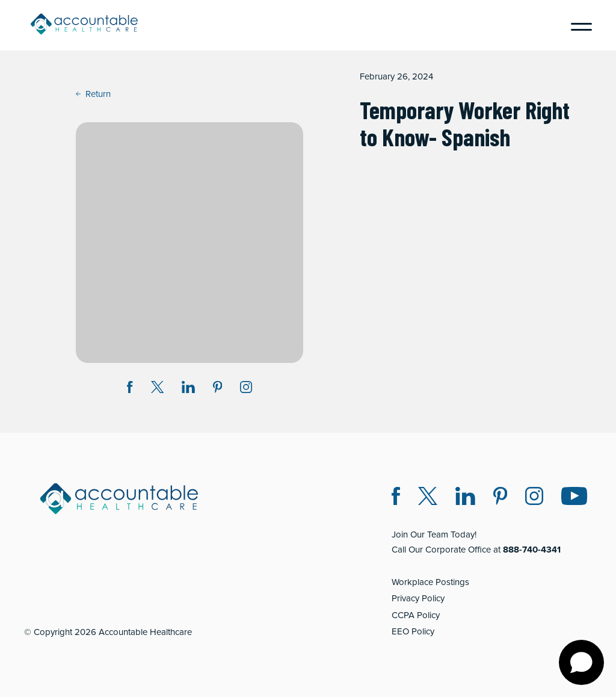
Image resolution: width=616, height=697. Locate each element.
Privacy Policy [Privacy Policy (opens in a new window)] (418, 598)
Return (93, 94)
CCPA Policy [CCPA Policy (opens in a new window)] (416, 615)
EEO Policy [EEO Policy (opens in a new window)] (413, 631)
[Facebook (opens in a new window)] (396, 498)
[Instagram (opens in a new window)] (246, 389)
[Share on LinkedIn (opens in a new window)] (188, 389)
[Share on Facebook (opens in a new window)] (130, 389)
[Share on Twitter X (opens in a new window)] (157, 389)
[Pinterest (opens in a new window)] (500, 498)
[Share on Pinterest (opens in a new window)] (218, 389)
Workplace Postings (430, 582)
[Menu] (577, 25)
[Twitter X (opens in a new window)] (428, 498)
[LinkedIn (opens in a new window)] (465, 498)
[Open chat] (581, 662)
